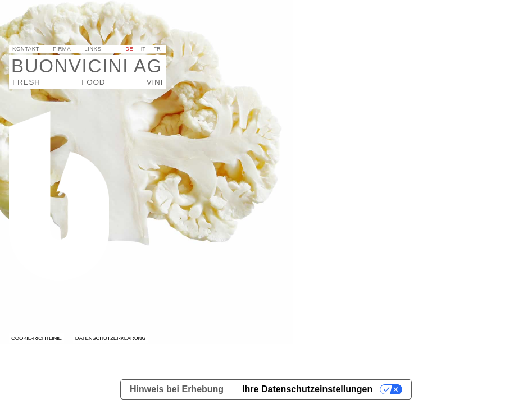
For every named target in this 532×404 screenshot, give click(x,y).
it (144, 49)
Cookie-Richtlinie (37, 338)
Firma (62, 49)
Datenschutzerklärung (111, 338)
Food (93, 82)
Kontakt (26, 49)
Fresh (26, 82)
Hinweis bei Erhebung (177, 389)
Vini (155, 82)
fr (157, 49)
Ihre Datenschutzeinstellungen (307, 389)
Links (93, 49)
